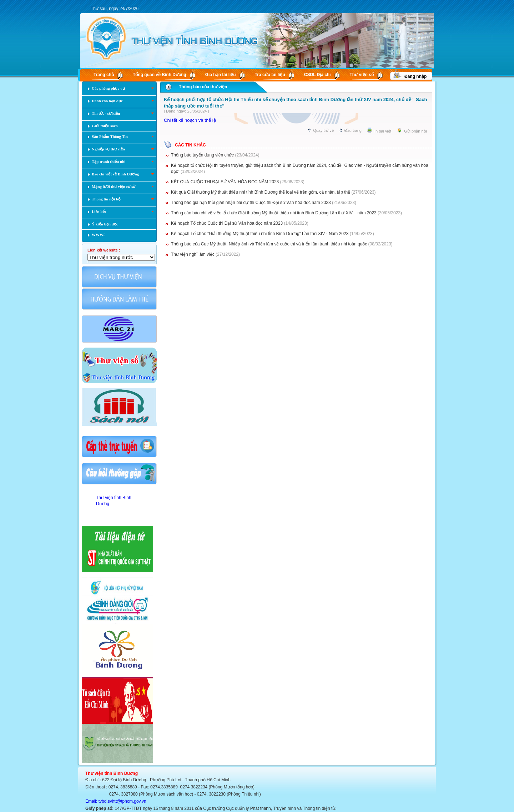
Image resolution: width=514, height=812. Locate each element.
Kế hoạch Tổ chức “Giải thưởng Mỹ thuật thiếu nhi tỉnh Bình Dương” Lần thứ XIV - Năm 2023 (260, 234)
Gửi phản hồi (415, 131)
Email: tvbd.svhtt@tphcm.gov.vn (116, 801)
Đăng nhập (415, 76)
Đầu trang (353, 130)
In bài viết (383, 131)
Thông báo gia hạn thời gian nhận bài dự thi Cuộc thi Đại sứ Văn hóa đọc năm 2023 (251, 203)
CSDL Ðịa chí (318, 75)
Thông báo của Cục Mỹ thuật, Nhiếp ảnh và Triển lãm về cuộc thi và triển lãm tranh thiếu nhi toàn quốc (269, 244)
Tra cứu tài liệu (270, 75)
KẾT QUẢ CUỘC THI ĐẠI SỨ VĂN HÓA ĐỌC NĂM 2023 (225, 182)
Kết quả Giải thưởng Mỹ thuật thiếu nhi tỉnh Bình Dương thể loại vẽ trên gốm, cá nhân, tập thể (261, 192)
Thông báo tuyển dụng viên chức (202, 155)
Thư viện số (362, 75)
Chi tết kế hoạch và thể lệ (190, 120)
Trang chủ (104, 75)
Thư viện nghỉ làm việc (193, 254)
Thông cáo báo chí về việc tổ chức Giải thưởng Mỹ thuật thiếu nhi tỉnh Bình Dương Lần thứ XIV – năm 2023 (274, 213)
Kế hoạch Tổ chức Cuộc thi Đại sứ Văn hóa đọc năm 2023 (227, 223)
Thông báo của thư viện (203, 87)
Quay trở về (323, 130)
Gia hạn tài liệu (221, 75)
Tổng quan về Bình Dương (160, 75)
